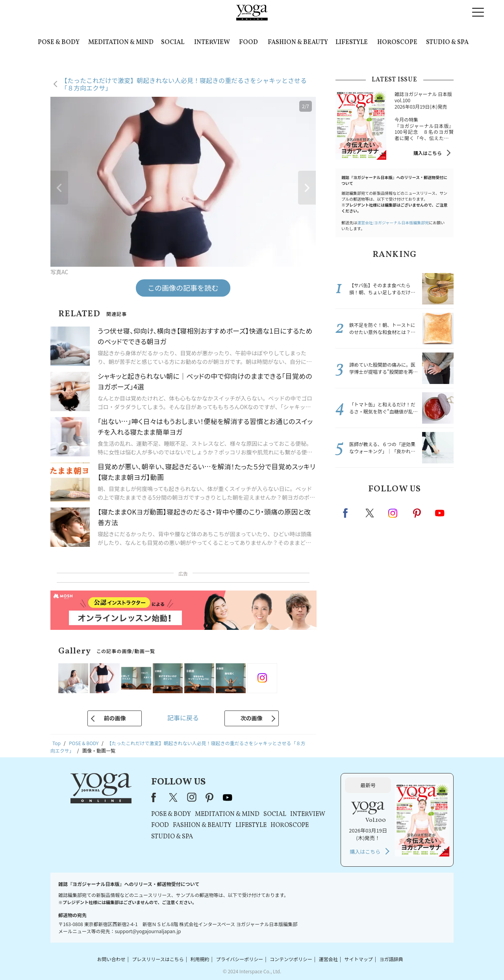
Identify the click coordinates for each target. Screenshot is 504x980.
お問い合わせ (111, 959)
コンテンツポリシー (291, 959)
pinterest (417, 513)
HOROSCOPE (397, 42)
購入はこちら (428, 153)
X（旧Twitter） (174, 797)
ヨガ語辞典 (391, 959)
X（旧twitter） (371, 513)
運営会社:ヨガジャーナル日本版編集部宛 (393, 222)
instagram (393, 513)
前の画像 (115, 718)
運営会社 (328, 959)
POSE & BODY (59, 42)
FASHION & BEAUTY (298, 42)
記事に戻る (183, 718)
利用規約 (200, 959)
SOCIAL (173, 42)
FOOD (248, 42)
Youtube (440, 513)
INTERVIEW (212, 42)
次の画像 (252, 718)
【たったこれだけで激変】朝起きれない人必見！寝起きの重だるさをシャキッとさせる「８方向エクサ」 (184, 84)
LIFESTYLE (352, 42)
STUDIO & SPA (447, 42)
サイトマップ (359, 959)
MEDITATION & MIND (121, 42)
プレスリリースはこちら (158, 959)
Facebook (348, 513)
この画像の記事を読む (183, 288)
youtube (228, 797)
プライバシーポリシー (239, 959)
